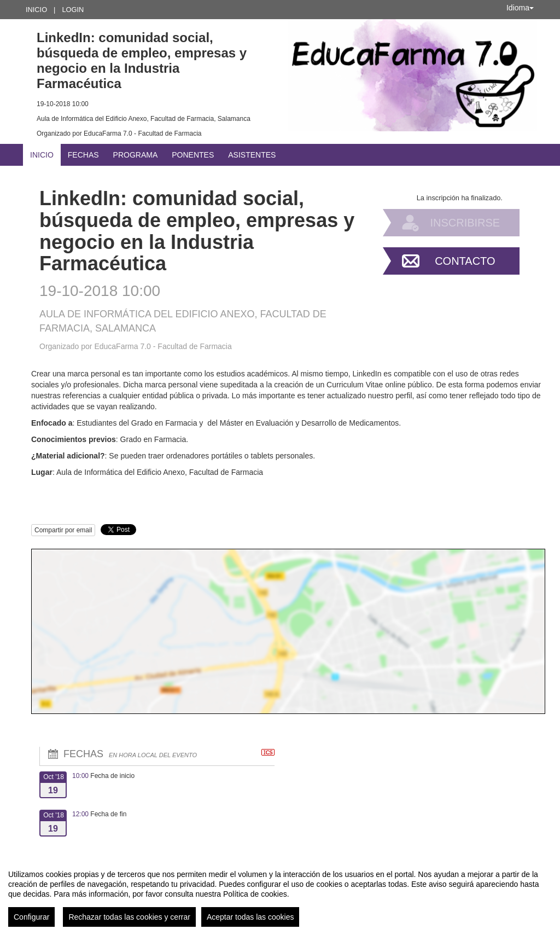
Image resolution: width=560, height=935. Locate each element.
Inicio (36, 10)
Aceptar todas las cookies (250, 917)
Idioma (520, 8)
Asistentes (252, 155)
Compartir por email (63, 530)
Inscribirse (465, 223)
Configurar (31, 917)
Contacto (465, 261)
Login (73, 10)
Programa (136, 155)
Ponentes (193, 155)
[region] (280, 894)
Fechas (83, 155)
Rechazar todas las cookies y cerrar (129, 917)
